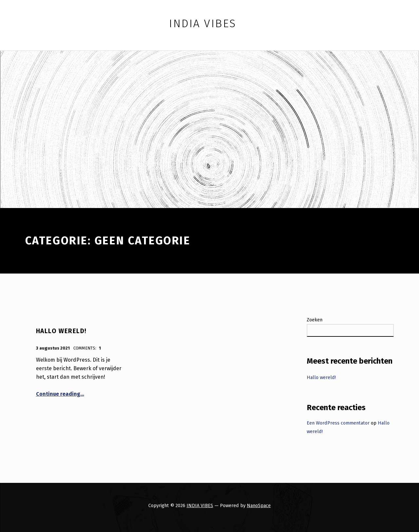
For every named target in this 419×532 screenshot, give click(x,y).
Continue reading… (60, 394)
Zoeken (315, 320)
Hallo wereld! (61, 331)
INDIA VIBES (200, 505)
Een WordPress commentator (338, 423)
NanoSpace (259, 505)
